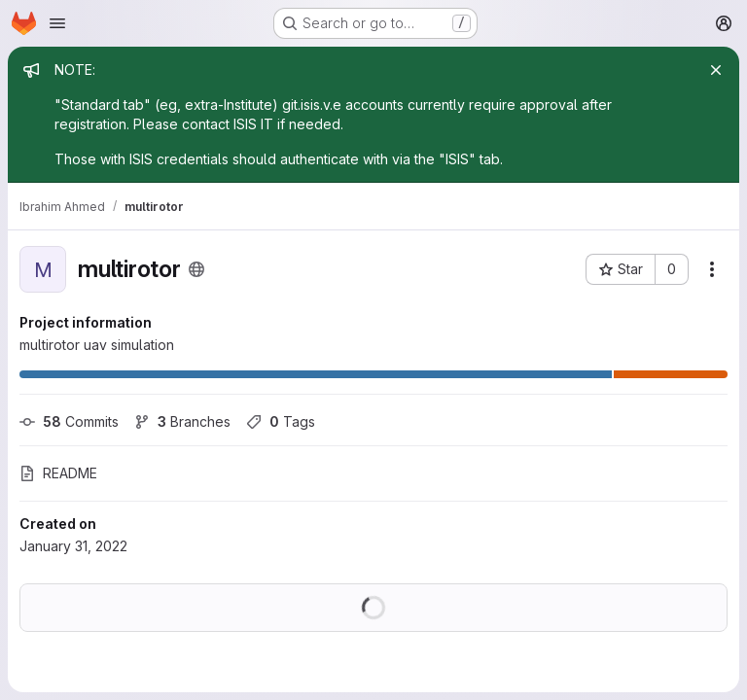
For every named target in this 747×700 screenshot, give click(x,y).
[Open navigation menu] (57, 23)
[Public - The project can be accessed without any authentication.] (196, 269)
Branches (182, 421)
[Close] (716, 70)
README (58, 473)
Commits (69, 421)
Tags (281, 421)
